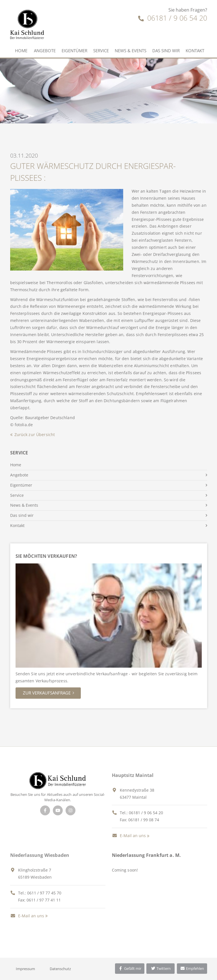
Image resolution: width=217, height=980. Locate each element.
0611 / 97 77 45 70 (44, 893)
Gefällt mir (130, 968)
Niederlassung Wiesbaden (40, 855)
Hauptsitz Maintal (133, 775)
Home (21, 51)
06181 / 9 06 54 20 (173, 18)
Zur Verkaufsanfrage (47, 693)
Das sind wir (166, 51)
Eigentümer (74, 51)
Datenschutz (60, 969)
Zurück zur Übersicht (35, 435)
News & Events (131, 51)
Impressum (25, 969)
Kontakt (195, 51)
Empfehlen (192, 968)
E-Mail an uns (129, 836)
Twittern (161, 968)
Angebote (45, 51)
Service (101, 51)
